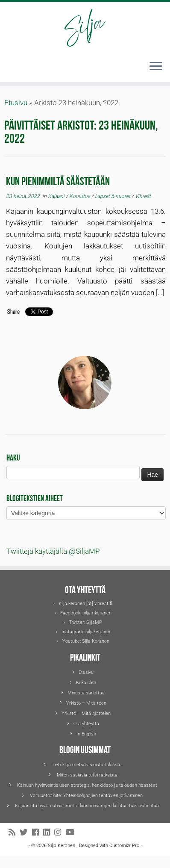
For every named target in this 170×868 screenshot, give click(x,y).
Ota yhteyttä (86, 724)
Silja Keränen (96, 641)
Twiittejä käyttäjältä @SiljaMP (53, 551)
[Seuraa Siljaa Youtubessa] (72, 833)
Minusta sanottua (86, 693)
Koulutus (80, 196)
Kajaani (57, 196)
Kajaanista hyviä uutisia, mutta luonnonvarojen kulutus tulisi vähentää (87, 806)
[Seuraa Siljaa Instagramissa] (60, 833)
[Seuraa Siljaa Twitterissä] (26, 833)
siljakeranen (98, 632)
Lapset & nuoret (113, 196)
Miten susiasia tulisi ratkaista (87, 775)
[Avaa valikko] (156, 67)
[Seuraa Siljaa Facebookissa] (38, 833)
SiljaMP (94, 622)
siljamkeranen (97, 613)
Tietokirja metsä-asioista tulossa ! (87, 765)
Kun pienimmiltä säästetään (58, 180)
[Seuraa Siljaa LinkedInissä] (49, 833)
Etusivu (16, 103)
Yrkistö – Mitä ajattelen (86, 713)
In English (86, 734)
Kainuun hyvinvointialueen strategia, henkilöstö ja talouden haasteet (87, 785)
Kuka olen (86, 683)
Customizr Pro (124, 846)
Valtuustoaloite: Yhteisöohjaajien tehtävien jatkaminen (87, 796)
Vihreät (143, 196)
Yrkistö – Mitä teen (86, 703)
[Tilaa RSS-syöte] (14, 833)
